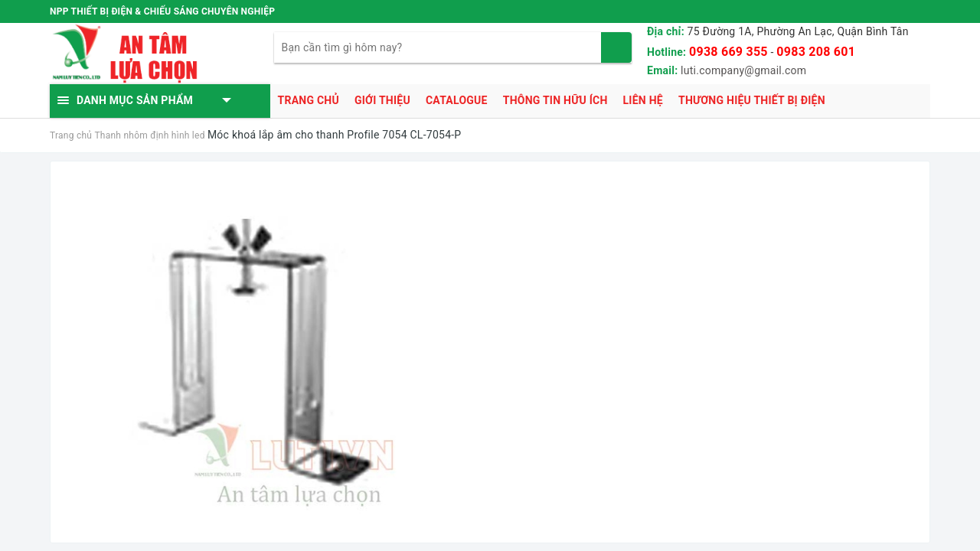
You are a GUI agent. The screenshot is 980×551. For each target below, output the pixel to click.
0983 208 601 (816, 52)
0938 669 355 (728, 52)
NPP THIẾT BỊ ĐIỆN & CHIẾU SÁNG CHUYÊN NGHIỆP (162, 11)
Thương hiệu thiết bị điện (752, 100)
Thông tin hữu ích (555, 100)
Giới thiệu (382, 100)
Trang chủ (309, 100)
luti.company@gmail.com (743, 70)
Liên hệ (643, 100)
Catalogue (457, 100)
